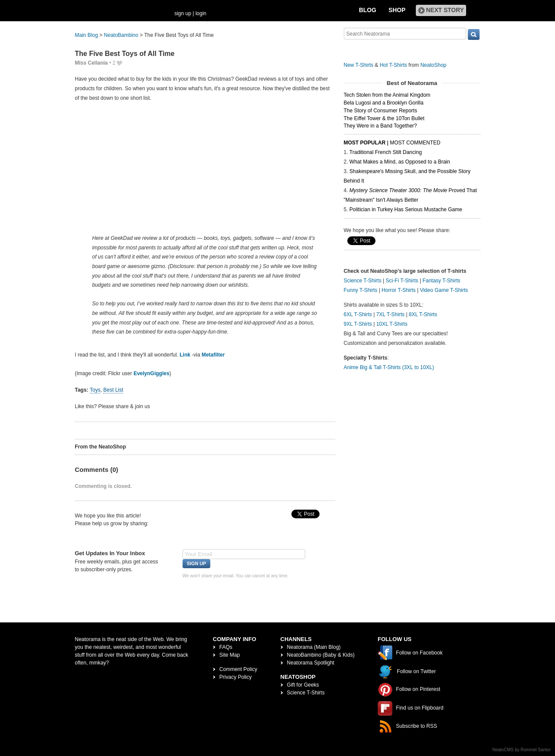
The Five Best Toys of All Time (125, 54)
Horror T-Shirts (398, 290)
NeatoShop (433, 65)
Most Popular (365, 143)
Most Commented (415, 143)
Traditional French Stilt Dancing (386, 152)
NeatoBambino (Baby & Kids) (321, 655)
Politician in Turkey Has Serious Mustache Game (406, 209)
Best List (113, 390)
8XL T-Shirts (423, 314)
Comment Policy (238, 669)
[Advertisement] (205, 168)
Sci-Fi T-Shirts (402, 281)
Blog (368, 10)
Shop (397, 10)
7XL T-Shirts (390, 314)
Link (185, 355)
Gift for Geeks (303, 685)
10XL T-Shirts (392, 324)
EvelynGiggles (152, 373)
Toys (95, 390)
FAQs (226, 647)
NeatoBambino (121, 35)
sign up (183, 13)
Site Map (230, 655)
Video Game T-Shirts (444, 290)
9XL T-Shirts (358, 324)
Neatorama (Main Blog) (314, 647)
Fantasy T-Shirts (441, 281)
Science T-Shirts (363, 281)
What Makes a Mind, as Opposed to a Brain (400, 162)
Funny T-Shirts (361, 290)
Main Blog (87, 35)
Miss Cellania (91, 63)
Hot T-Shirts (393, 65)
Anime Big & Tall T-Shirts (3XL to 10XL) (389, 367)
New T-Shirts (359, 65)
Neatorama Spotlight (311, 663)
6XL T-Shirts (358, 314)
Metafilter (213, 355)
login (201, 13)
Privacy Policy (236, 677)
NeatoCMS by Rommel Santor (522, 750)
